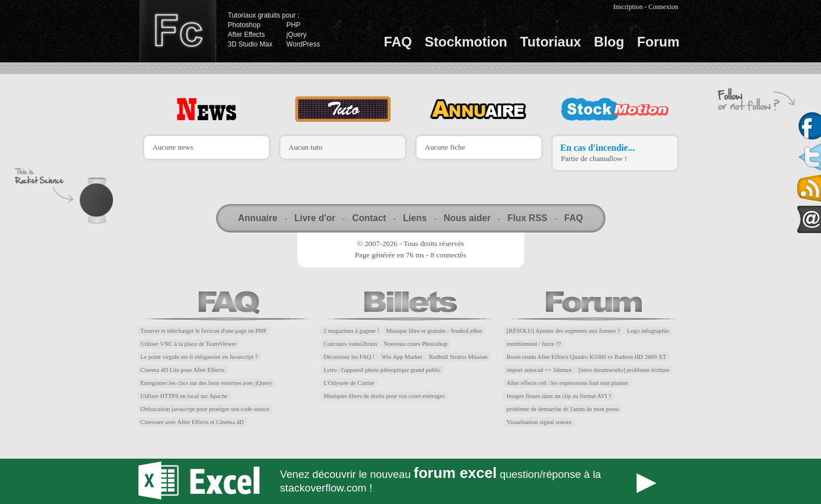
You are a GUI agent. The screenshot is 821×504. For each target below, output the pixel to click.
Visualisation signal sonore (539, 422)
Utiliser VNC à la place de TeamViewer (189, 344)
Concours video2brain (350, 344)
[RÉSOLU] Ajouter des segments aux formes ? (563, 331)
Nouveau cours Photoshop (416, 344)
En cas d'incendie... (598, 148)
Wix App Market (402, 357)
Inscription (628, 7)
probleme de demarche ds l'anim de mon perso (563, 409)
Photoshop (244, 25)
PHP (294, 25)
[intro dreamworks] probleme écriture (624, 370)
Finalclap (178, 31)
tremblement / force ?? (534, 344)
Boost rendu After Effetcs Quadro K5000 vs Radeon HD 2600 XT (587, 357)
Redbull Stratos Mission (458, 357)
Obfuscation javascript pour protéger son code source (205, 409)
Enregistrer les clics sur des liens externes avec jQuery (207, 383)
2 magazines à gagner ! (351, 331)
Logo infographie (648, 331)
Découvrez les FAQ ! (349, 357)
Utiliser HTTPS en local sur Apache (184, 396)
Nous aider (467, 218)
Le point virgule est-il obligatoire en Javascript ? (199, 357)
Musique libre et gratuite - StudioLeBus (434, 331)
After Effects (247, 35)
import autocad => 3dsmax (539, 370)
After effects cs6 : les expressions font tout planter (567, 383)
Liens (415, 218)
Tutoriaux (551, 42)
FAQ (398, 42)
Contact (369, 218)
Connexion (664, 7)
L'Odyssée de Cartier (349, 383)
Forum (658, 42)
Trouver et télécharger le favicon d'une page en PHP (204, 331)
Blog (609, 42)
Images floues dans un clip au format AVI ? (559, 396)
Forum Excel (411, 481)
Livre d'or (315, 218)
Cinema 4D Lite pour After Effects (183, 370)
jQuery (296, 35)
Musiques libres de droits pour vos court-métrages (384, 396)
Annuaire (258, 218)
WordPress (303, 44)
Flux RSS (527, 218)
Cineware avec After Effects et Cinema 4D (192, 422)
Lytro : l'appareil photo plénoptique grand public (382, 370)
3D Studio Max (250, 44)
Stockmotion (466, 42)
